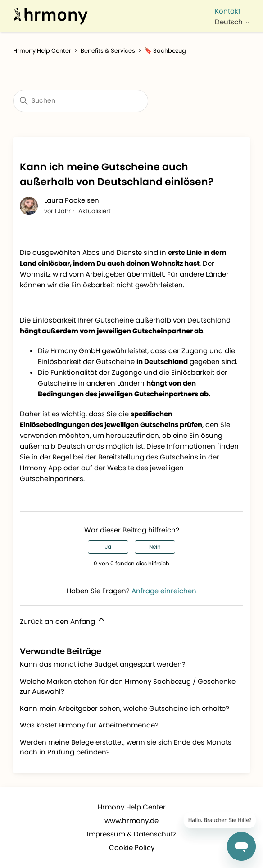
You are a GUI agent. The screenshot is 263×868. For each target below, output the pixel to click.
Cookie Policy (132, 848)
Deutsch (232, 22)
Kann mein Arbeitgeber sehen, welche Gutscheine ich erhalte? (125, 708)
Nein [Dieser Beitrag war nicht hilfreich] (155, 547)
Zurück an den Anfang (63, 620)
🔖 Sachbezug (165, 51)
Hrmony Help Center (42, 51)
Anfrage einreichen (164, 591)
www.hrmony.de (131, 820)
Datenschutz (155, 834)
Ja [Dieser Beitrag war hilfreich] (108, 547)
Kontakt (228, 11)
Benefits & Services (108, 51)
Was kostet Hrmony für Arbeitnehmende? (89, 725)
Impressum (106, 834)
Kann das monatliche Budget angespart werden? (103, 664)
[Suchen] (81, 101)
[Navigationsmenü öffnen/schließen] (231, 4)
